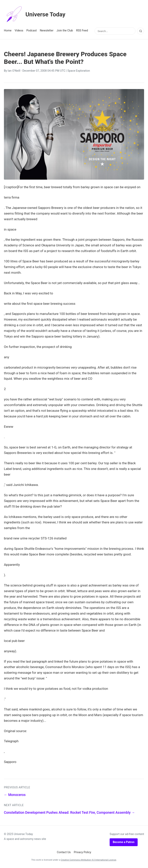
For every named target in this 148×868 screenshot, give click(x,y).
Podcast (32, 31)
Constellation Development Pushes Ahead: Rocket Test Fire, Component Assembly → (69, 813)
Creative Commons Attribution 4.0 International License (88, 860)
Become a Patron (124, 842)
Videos (19, 31)
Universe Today (36, 14)
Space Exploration (79, 71)
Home (8, 31)
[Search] (141, 31)
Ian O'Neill (14, 71)
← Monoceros (15, 795)
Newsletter (47, 31)
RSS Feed (82, 31)
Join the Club (65, 31)
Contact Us (64, 852)
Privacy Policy (83, 852)
